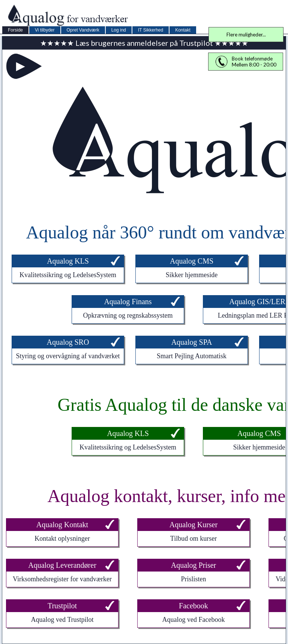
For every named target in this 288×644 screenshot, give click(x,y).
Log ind (119, 30)
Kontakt (183, 30)
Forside (15, 30)
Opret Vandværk (83, 30)
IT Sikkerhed (151, 30)
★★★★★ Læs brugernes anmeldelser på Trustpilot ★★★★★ (144, 43)
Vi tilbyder (45, 30)
